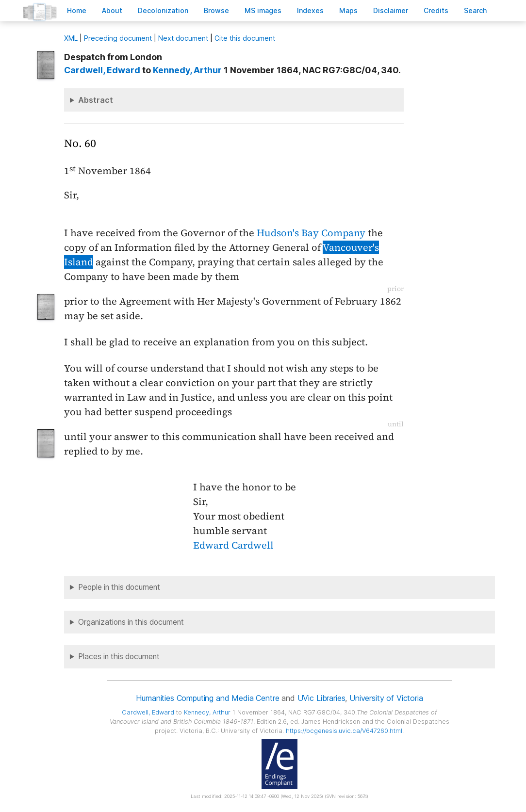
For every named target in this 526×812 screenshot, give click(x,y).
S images (263, 10)
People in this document (119, 587)
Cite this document (245, 38)
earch (476, 10)
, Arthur (187, 70)
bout (112, 10)
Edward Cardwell (233, 545)
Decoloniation (163, 10)
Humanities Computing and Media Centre (207, 698)
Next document (183, 38)
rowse (216, 10)
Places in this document (119, 657)
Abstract (96, 100)
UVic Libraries (321, 698)
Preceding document (118, 38)
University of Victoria (386, 698)
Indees (310, 10)
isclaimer (391, 10)
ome (77, 10)
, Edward (102, 70)
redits (436, 10)
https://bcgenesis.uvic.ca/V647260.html (344, 731)
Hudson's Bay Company (311, 233)
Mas (348, 10)
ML (71, 38)
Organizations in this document (131, 622)
